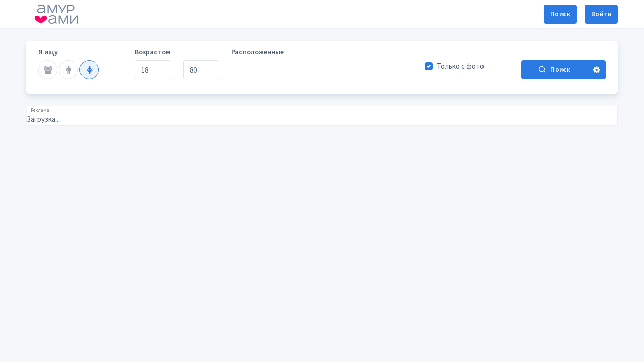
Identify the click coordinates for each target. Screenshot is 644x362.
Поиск (560, 14)
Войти (601, 14)
